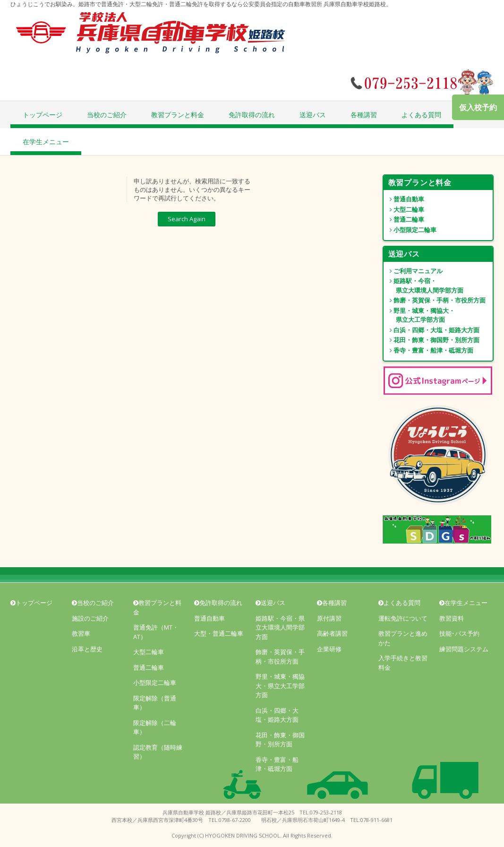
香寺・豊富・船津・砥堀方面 (428, 350)
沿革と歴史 (87, 649)
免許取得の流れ (252, 115)
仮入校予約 (478, 107)
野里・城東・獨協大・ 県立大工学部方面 (419, 315)
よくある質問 (421, 115)
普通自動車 (404, 199)
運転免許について (403, 618)
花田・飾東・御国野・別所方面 (431, 340)
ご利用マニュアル (413, 271)
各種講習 (364, 115)
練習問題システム (464, 649)
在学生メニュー (46, 142)
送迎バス (313, 115)
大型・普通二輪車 (219, 633)
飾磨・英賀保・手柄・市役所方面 (435, 300)
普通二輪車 (404, 219)
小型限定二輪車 (410, 230)
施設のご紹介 (90, 618)
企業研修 (329, 649)
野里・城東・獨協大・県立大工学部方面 (280, 686)
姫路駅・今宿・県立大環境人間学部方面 (280, 627)
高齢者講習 (332, 633)
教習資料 (452, 618)
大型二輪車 (404, 209)
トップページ (43, 115)
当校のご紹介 (107, 115)
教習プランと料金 (178, 115)
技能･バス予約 (459, 633)
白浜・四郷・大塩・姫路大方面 (431, 330)
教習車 (81, 633)
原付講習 (329, 618)
